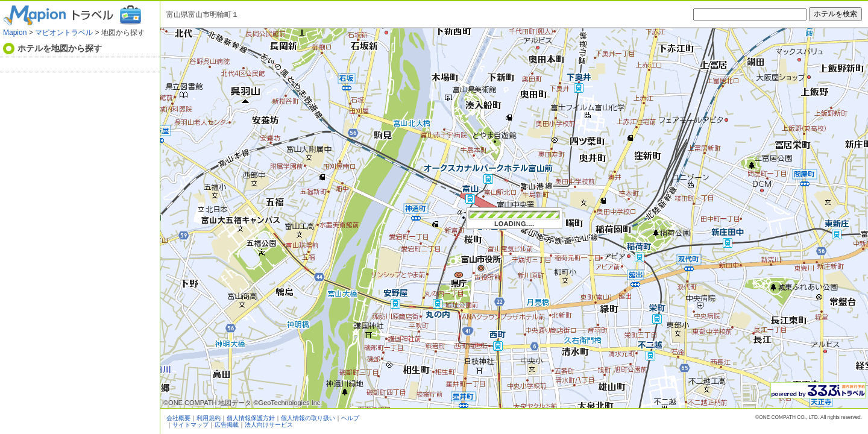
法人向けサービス (269, 425)
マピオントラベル (64, 33)
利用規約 (209, 418)
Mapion (15, 33)
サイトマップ (190, 425)
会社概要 (178, 418)
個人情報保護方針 (251, 418)
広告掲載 (227, 425)
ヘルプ (350, 418)
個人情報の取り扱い (308, 418)
